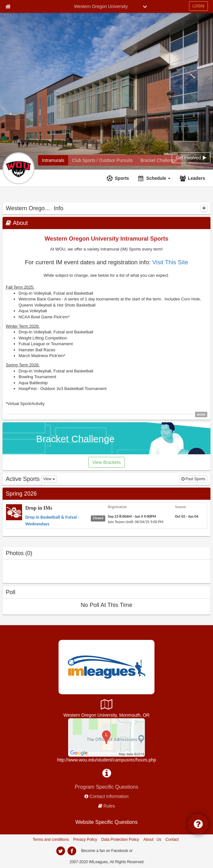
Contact (172, 840)
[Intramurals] (53, 160)
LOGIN (198, 6)
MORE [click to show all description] (201, 415)
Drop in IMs (39, 508)
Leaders (196, 178)
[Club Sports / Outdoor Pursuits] (102, 160)
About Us (152, 840)
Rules (109, 806)
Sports (122, 178)
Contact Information (109, 796)
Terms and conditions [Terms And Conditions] (51, 840)
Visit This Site (170, 262)
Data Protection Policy (120, 840)
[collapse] (204, 208)
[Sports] (119, 178)
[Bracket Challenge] (159, 160)
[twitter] (60, 851)
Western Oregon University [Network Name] (101, 6)
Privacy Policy (85, 840)
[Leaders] (193, 178)
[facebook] (72, 851)
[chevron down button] (145, 6)
